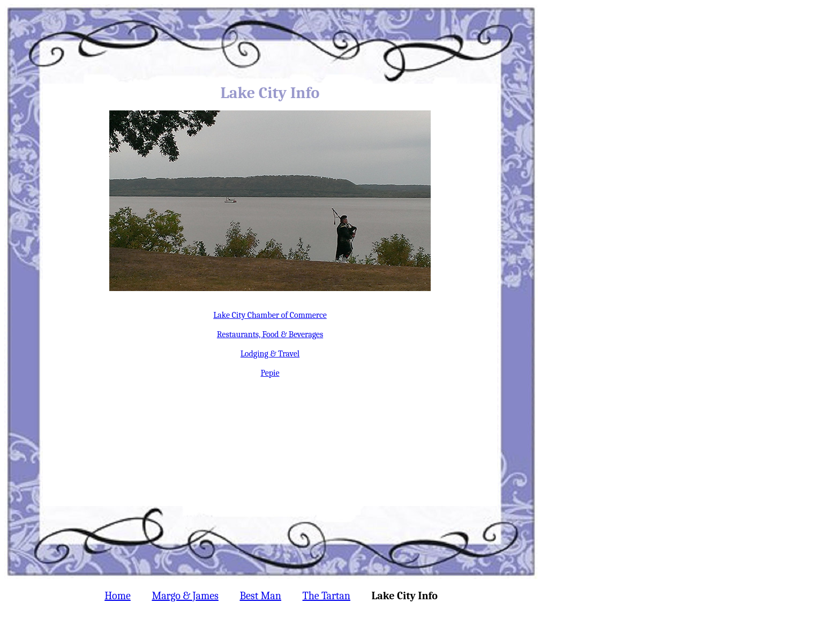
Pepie (270, 373)
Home (118, 596)
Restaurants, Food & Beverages (270, 334)
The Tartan (327, 596)
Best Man (260, 596)
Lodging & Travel (270, 354)
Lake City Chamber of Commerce (270, 315)
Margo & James (185, 596)
